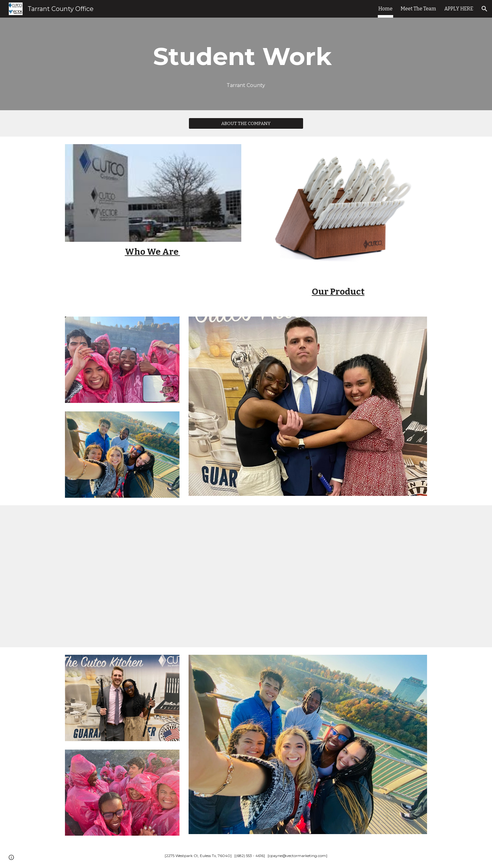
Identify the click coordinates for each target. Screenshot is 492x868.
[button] (484, 9)
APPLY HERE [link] (459, 9)
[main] (246, 57)
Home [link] (385, 9)
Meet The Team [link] (418, 9)
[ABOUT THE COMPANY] (246, 123)
